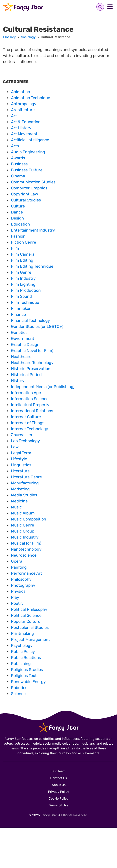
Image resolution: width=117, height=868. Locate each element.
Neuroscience (24, 555)
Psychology (22, 645)
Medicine (19, 501)
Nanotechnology (26, 549)
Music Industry (25, 537)
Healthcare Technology (32, 363)
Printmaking (22, 633)
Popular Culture (26, 621)
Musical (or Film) (26, 543)
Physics (18, 591)
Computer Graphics (29, 188)
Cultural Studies (26, 200)
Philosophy (21, 579)
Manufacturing (25, 483)
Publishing (21, 664)
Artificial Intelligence (30, 140)
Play (15, 597)
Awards (18, 158)
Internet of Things (28, 423)
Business (19, 164)
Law (15, 447)
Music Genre (23, 525)
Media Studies (24, 495)
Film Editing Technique (32, 266)
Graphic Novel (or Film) (32, 351)
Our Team (58, 771)
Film (15, 248)
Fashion (18, 236)
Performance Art (27, 573)
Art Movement (24, 134)
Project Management (30, 639)
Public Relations (26, 658)
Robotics (19, 688)
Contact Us (59, 778)
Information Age (26, 393)
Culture (18, 206)
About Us (59, 785)
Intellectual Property (30, 405)
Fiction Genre (24, 242)
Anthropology (24, 104)
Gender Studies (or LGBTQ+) (37, 326)
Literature (20, 471)
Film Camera (23, 254)
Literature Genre (26, 477)
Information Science (30, 399)
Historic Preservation (31, 369)
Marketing (20, 489)
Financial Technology (30, 320)
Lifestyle (19, 459)
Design (17, 218)
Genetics (19, 332)
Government (23, 338)
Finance (18, 314)
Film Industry (23, 278)
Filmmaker (21, 308)
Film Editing (22, 260)
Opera (17, 561)
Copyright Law (25, 194)
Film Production (26, 290)
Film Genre (21, 272)
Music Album (23, 513)
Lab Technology (25, 441)
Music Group (23, 531)
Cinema (18, 176)
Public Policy (23, 652)
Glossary (9, 37)
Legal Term (21, 453)
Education (20, 224)
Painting (19, 567)
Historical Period (26, 375)
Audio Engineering (28, 152)
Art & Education (26, 122)
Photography (23, 585)
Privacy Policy (59, 792)
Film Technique (25, 302)
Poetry (17, 603)
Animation (21, 92)
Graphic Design (25, 345)
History (18, 381)
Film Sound (21, 296)
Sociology (28, 37)
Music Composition (29, 519)
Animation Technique (31, 98)
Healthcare (21, 357)
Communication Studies (33, 182)
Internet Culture (26, 417)
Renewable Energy (28, 682)
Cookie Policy (59, 798)
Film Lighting (23, 284)
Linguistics (21, 465)
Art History (21, 128)
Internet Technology (30, 429)
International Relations (32, 411)
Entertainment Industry (33, 230)
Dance (17, 212)
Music (16, 507)
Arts (15, 146)
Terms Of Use (59, 805)
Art (14, 116)
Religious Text (24, 676)
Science (18, 694)
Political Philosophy (29, 609)
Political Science (26, 615)
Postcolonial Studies (30, 627)
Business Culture (27, 170)
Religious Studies (27, 670)
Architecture (23, 110)
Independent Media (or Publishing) (43, 387)
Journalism (22, 435)
